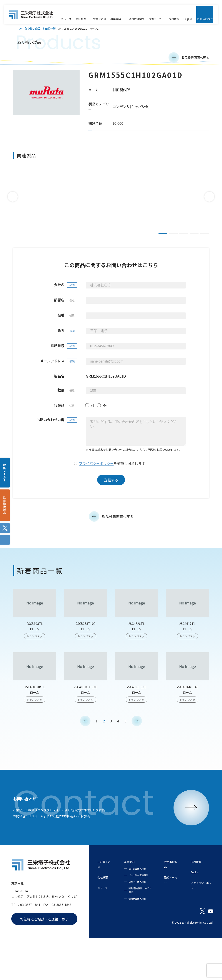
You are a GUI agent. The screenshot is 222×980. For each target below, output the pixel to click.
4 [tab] (194, 237)
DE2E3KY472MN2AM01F (41, 213)
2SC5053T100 (86, 654)
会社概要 (104, 904)
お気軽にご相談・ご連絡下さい (44, 954)
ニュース (104, 914)
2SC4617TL (187, 654)
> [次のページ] (137, 751)
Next (209, 200)
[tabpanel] (41, 200)
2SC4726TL (136, 654)
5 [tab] (205, 237)
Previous (13, 200)
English (196, 898)
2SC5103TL (35, 654)
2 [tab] (173, 237)
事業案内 (132, 888)
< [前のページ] (85, 751)
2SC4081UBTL (35, 717)
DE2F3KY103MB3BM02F (104, 213)
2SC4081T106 (136, 717)
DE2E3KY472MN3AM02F (167, 213)
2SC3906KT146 (187, 717)
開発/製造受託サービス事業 (139, 928)
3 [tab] (184, 237)
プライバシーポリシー (96, 494)
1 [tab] (163, 237)
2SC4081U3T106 (85, 717)
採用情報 (197, 888)
